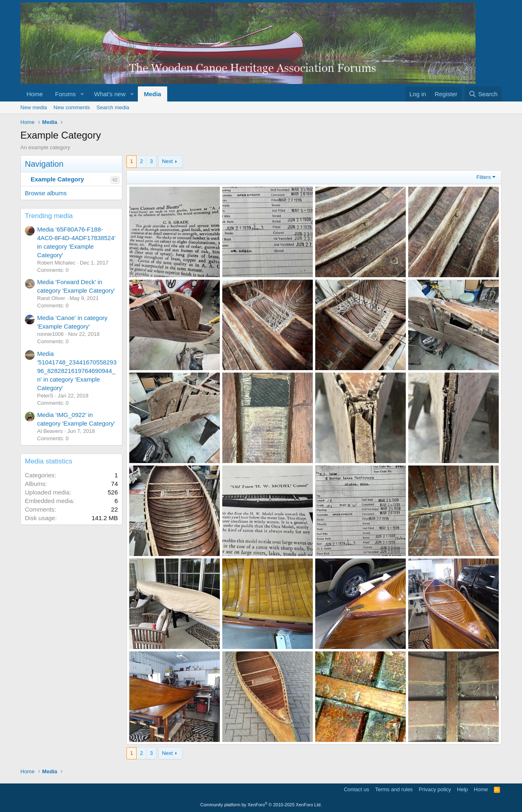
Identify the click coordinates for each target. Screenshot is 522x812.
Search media (113, 107)
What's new (110, 94)
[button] (82, 94)
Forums (65, 94)
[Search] (483, 94)
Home (35, 94)
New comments (72, 107)
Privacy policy (435, 789)
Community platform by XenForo (261, 805)
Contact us (356, 789)
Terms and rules (394, 789)
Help (463, 789)
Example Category (57, 179)
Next (167, 161)
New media (34, 107)
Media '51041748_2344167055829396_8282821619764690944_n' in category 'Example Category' (77, 371)
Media (153, 94)
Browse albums (46, 193)
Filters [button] (483, 177)
